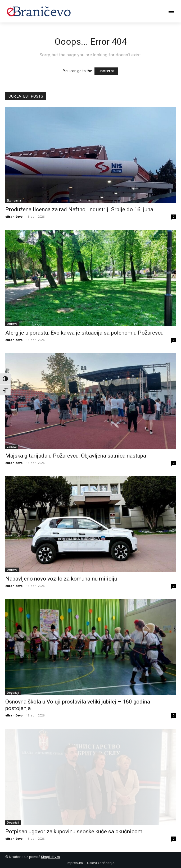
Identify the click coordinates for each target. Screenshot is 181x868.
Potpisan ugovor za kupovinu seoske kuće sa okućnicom (74, 832)
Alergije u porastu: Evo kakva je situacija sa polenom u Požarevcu (84, 333)
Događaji (13, 693)
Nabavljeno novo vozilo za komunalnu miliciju (61, 579)
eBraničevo (14, 216)
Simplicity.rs (51, 857)
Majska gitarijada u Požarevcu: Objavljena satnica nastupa (76, 456)
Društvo (12, 324)
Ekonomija (14, 200)
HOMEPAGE (106, 71)
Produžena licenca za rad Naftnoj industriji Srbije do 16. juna (79, 209)
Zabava (12, 447)
